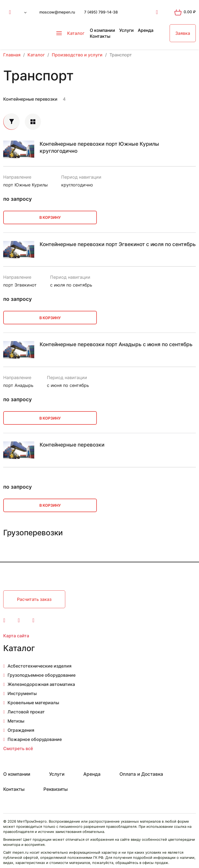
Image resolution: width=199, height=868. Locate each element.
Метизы (16, 721)
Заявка (183, 33)
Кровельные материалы (33, 703)
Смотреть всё (18, 748)
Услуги (126, 30)
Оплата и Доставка (141, 774)
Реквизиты (56, 789)
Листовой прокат (26, 712)
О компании (102, 30)
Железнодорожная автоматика (41, 684)
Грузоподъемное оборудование (42, 675)
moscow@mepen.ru (57, 12)
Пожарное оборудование (35, 739)
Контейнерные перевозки (30, 99)
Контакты (100, 36)
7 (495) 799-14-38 (101, 12)
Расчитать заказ (34, 599)
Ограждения (21, 730)
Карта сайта (16, 636)
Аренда (146, 30)
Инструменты (22, 693)
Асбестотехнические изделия (40, 666)
